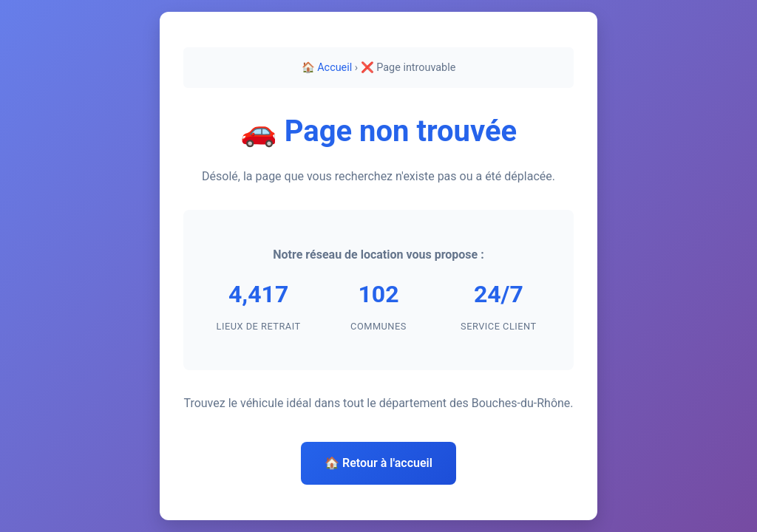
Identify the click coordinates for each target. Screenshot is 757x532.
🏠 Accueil (327, 68)
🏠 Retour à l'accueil (378, 463)
